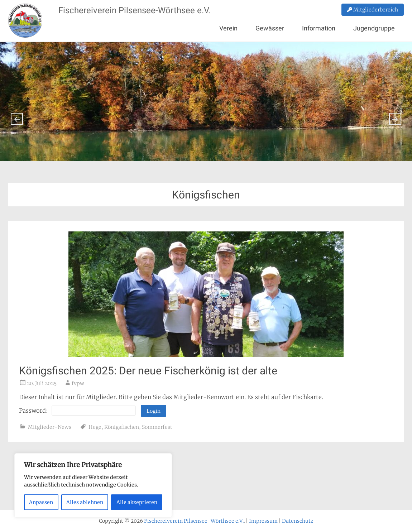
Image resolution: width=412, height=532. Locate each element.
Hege (95, 427)
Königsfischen (122, 427)
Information (319, 28)
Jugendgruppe (374, 28)
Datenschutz (298, 521)
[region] (93, 485)
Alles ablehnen (85, 502)
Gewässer (270, 28)
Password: (77, 411)
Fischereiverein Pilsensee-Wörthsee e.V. (134, 10)
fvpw (78, 383)
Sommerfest (157, 427)
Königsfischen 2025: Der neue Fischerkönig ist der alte (148, 371)
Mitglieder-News (50, 427)
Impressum (263, 521)
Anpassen (41, 502)
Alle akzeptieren (137, 502)
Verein (228, 28)
